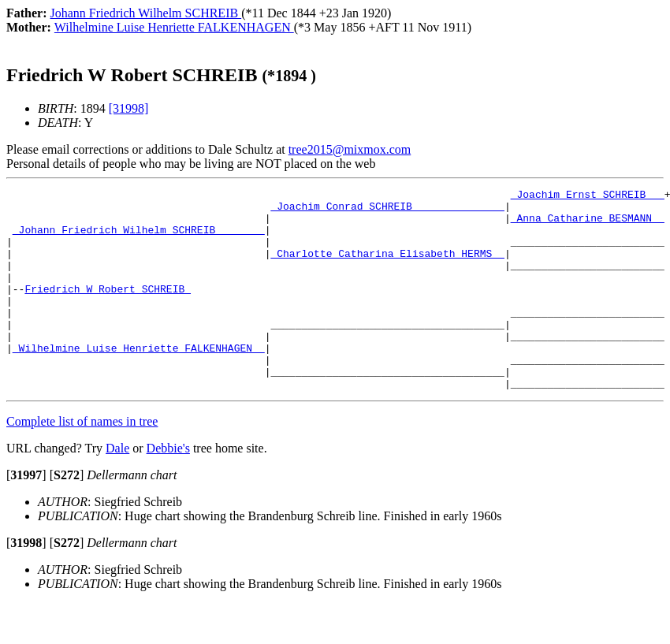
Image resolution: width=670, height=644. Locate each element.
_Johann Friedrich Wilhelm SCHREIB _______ (139, 239)
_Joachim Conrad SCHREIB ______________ (387, 210)
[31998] (129, 108)
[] (26, 515)
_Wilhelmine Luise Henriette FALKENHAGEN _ (139, 381)
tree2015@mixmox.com (350, 149)
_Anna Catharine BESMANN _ (588, 225)
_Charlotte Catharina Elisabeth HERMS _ (387, 267)
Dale (117, 488)
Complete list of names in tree (82, 462)
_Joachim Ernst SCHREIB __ (588, 196)
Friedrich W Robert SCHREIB (108, 310)
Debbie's (168, 488)
